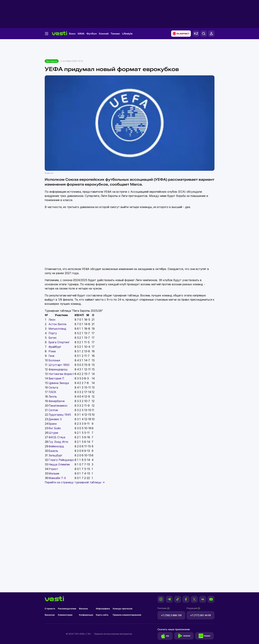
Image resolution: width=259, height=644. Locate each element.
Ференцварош (58, 369)
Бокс (72, 34)
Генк (51, 356)
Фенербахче (57, 401)
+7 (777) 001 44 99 (201, 615)
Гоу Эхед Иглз (58, 442)
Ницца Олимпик (59, 464)
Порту (53, 333)
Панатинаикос (58, 406)
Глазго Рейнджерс (61, 460)
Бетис (53, 338)
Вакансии (50, 615)
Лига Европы (52, 61)
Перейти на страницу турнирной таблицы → (75, 482)
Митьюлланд (57, 329)
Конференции (86, 615)
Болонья (54, 360)
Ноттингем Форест (61, 374)
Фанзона (83, 609)
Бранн (53, 424)
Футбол (92, 34)
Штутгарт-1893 (59, 365)
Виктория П (56, 378)
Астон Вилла (57, 324)
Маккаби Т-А (57, 478)
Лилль (53, 396)
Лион (52, 320)
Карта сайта (102, 615)
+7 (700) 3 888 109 (171, 615)
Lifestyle (127, 34)
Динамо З (55, 419)
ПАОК (52, 392)
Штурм (53, 433)
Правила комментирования (127, 615)
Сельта (53, 387)
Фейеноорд (56, 446)
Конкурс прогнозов (123, 609)
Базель (53, 451)
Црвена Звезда (59, 383)
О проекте (50, 609)
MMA (81, 34)
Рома (52, 351)
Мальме (54, 473)
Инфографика (103, 609)
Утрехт (53, 469)
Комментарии (65, 615)
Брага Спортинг (59, 342)
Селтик (53, 410)
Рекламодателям (67, 609)
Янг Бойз (55, 428)
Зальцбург (55, 455)
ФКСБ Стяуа (57, 437)
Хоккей (104, 34)
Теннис (115, 34)
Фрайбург (55, 347)
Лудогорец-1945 (60, 415)
